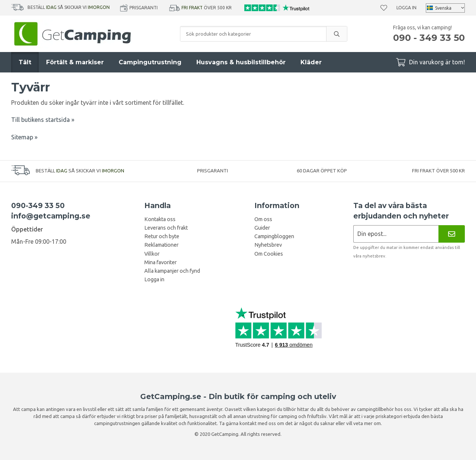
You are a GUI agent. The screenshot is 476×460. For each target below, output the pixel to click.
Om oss (263, 219)
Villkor (152, 254)
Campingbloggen (274, 236)
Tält (25, 62)
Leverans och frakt (166, 228)
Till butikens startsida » (43, 120)
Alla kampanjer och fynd (172, 271)
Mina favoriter (160, 262)
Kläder (311, 62)
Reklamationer (161, 245)
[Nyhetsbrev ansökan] (396, 234)
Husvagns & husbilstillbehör (241, 62)
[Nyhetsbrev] (452, 234)
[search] (337, 34)
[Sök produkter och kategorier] (253, 34)
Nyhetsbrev (268, 245)
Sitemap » (24, 137)
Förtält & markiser (75, 62)
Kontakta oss (160, 219)
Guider (262, 228)
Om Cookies (269, 254)
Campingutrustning (150, 62)
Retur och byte (162, 236)
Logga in (406, 8)
